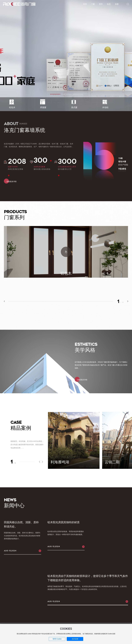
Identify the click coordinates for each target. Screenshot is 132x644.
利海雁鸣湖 (60, 462)
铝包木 (12, 107)
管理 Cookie (57, 639)
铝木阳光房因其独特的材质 (64, 522)
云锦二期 (112, 462)
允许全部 (75, 639)
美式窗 (74, 107)
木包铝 (105, 107)
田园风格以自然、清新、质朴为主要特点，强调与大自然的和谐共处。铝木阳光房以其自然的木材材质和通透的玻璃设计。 (22, 536)
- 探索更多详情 (10, 182)
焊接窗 (43, 107)
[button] (55, 94)
